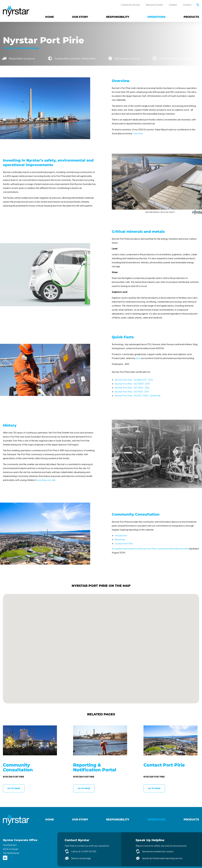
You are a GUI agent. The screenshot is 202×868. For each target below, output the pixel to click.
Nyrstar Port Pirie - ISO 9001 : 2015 (132, 391)
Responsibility (118, 17)
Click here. (138, 133)
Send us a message (81, 858)
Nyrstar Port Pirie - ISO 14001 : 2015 (132, 384)
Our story (80, 17)
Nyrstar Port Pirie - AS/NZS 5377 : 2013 (134, 380)
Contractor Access (130, 5)
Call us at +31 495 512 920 (84, 851)
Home (50, 17)
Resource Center (154, 5)
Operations (156, 17)
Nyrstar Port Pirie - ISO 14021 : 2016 (132, 388)
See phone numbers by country (158, 851)
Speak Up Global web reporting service (162, 858)
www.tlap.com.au (45, 480)
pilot (138, 358)
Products (191, 17)
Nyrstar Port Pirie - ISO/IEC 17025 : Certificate (138, 395)
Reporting (120, 539)
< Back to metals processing (21, 48)
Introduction (121, 535)
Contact (187, 5)
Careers (173, 5)
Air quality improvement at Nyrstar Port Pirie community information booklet (150, 548)
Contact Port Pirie (124, 543)
